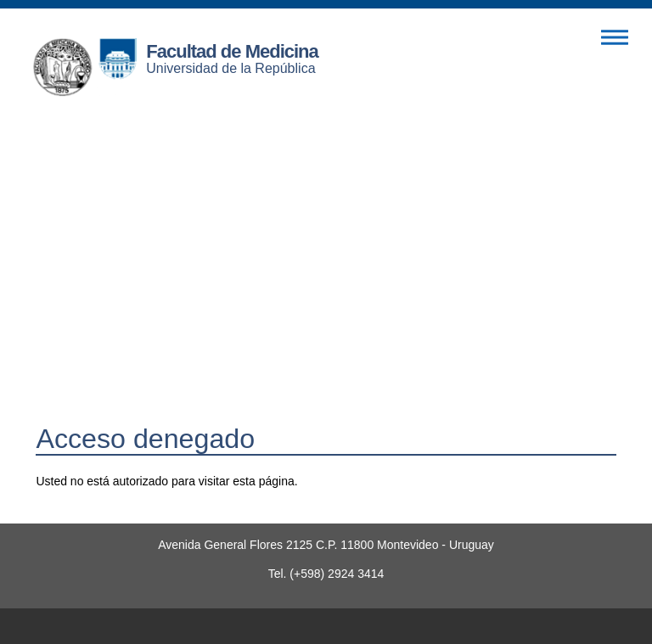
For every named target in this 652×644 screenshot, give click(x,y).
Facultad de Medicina (232, 51)
